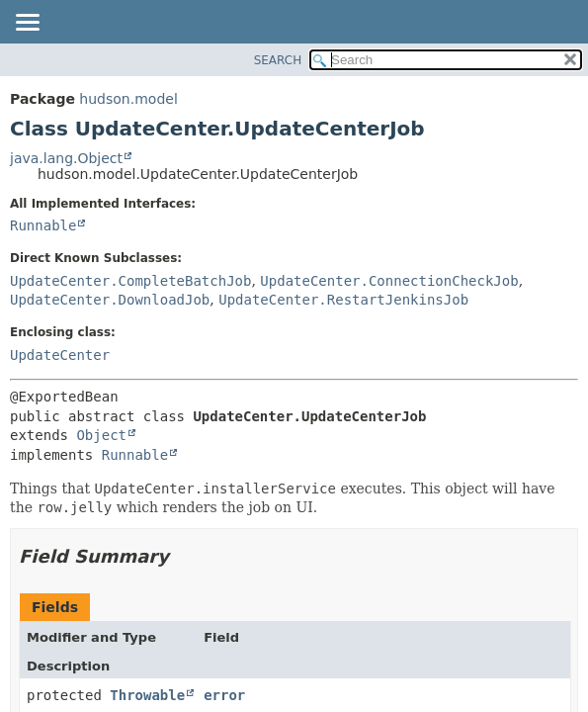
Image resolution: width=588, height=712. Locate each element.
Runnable (43, 225)
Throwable (147, 695)
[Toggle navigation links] (27, 24)
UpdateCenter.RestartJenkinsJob (343, 300)
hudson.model (128, 99)
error (224, 695)
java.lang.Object (66, 158)
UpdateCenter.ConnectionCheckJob (389, 281)
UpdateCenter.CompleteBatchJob (130, 281)
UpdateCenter (60, 355)
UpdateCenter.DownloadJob (110, 300)
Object (101, 435)
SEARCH (278, 60)
